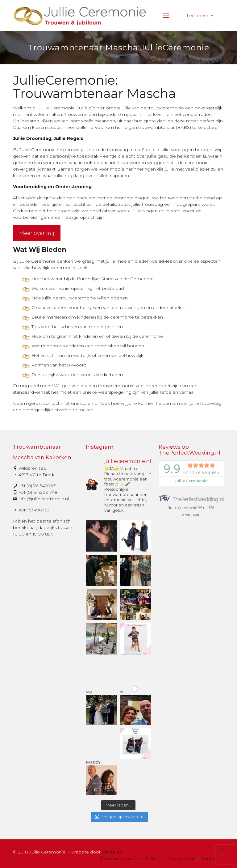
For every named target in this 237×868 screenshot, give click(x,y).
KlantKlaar (112, 852)
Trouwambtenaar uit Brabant (131, 858)
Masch (101, 775)
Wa (101, 705)
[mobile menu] (166, 15)
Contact (209, 858)
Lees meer (201, 15)
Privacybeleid (181, 858)
